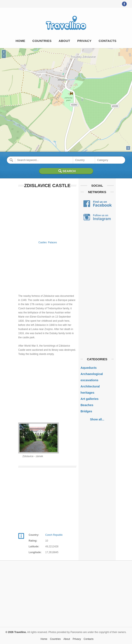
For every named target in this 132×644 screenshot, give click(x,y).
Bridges (86, 411)
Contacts (108, 41)
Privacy (84, 41)
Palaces (52, 242)
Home (20, 41)
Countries (42, 41)
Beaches (87, 405)
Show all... (97, 419)
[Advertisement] (47, 214)
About (65, 41)
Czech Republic (54, 535)
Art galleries (90, 399)
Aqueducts (89, 368)
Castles (43, 242)
